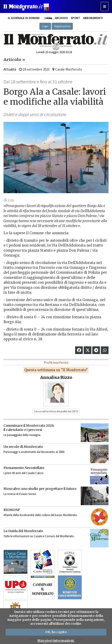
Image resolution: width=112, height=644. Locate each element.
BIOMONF (12, 510)
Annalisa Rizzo (56, 377)
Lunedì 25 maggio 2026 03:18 (54, 52)
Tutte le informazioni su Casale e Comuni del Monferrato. (39, 536)
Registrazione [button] (62, 26)
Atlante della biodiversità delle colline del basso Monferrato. (41, 515)
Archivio (55, 18)
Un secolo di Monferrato (23, 447)
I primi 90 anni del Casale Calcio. (24, 473)
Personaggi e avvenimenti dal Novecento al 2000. (34, 452)
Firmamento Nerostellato (24, 468)
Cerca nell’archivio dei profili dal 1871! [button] (56, 411)
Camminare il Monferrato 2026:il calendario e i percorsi (29, 428)
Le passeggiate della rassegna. (22, 435)
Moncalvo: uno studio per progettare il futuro (40, 489)
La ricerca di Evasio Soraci (20, 494)
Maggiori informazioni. (56, 641)
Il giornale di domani (24, 18)
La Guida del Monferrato (23, 531)
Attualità (10, 69)
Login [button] (45, 26)
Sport (75, 18)
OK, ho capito (56, 632)
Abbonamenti (93, 18)
